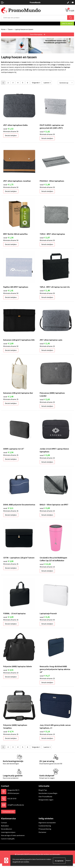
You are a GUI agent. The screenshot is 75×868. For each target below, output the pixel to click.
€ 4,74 (8, 736)
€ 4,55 (8, 674)
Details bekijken (11, 135)
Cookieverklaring (45, 830)
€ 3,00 (8, 564)
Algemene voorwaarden (47, 827)
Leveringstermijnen (8, 837)
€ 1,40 (45, 291)
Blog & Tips (43, 795)
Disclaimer (42, 837)
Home (3, 29)
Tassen (10, 29)
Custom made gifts (8, 843)
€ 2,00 (8, 345)
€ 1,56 (8, 238)
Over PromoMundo (45, 801)
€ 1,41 (8, 291)
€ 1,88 (45, 185)
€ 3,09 (45, 457)
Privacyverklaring (45, 833)
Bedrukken (5, 830)
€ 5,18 (45, 736)
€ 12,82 (45, 567)
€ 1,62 (45, 131)
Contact (4, 827)
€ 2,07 (45, 238)
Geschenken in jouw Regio (48, 798)
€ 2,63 (45, 401)
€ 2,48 (8, 398)
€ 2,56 (8, 454)
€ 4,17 (45, 680)
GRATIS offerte (67, 24)
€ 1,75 (8, 185)
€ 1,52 (8, 128)
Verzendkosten (7, 833)
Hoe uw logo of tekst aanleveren (13, 840)
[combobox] (34, 18)
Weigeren (68, 861)
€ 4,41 (45, 621)
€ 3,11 (8, 511)
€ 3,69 (45, 511)
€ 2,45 (45, 345)
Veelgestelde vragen (46, 804)
